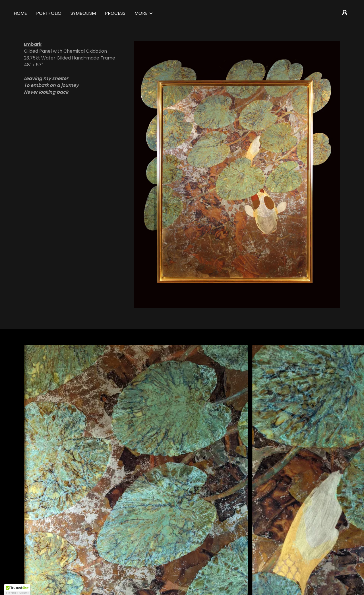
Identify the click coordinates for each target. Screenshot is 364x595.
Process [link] (115, 13)
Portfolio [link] (49, 13)
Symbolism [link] (83, 13)
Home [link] (20, 13)
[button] (144, 13)
